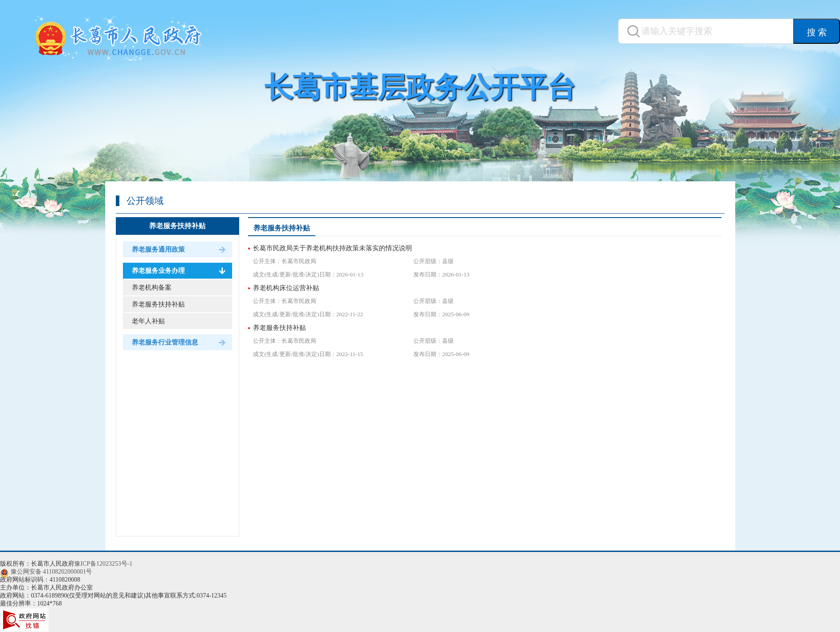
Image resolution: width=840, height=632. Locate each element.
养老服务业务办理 (158, 271)
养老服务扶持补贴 (177, 226)
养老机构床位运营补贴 (286, 288)
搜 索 (817, 32)
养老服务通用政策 (158, 249)
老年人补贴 (148, 321)
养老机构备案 (152, 287)
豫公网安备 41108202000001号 (52, 572)
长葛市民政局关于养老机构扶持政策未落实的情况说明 (332, 248)
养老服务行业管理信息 (165, 342)
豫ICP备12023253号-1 (103, 564)
